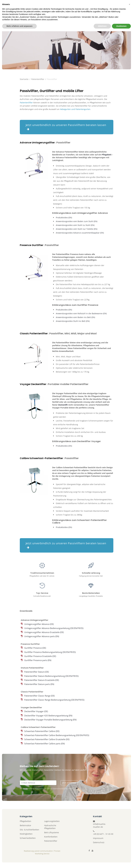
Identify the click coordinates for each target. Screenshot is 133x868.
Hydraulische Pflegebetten (50, 827)
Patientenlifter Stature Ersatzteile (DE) (42, 680)
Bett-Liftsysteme (52, 833)
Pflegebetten (25, 821)
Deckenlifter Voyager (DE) (36, 711)
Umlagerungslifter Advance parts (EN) (42, 636)
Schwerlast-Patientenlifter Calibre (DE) (42, 731)
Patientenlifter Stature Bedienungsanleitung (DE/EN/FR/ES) (51, 676)
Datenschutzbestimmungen (63, 789)
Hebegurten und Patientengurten (75, 109)
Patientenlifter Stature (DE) (37, 672)
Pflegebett (107, 155)
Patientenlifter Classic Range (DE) (39, 696)
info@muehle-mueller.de (99, 826)
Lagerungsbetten (52, 821)
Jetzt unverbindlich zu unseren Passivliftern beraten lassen (66, 127)
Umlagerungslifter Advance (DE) (39, 624)
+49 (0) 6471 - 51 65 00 (103, 834)
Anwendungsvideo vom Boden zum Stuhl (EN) (77, 221)
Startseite (24, 79)
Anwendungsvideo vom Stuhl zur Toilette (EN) (77, 229)
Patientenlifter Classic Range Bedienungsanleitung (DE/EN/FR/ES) (54, 700)
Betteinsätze (25, 826)
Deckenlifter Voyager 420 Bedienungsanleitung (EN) (48, 716)
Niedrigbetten (26, 834)
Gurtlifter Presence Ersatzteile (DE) (40, 656)
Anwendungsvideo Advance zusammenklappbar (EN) (80, 233)
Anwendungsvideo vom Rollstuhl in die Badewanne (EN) (81, 313)
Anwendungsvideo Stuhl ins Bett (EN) (73, 321)
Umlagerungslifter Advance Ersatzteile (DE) (44, 632)
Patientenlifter (38, 79)
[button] (129, 841)
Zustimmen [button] (121, 863)
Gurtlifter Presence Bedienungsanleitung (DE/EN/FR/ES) (50, 652)
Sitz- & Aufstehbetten (29, 830)
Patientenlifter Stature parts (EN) (39, 684)
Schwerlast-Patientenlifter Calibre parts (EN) (44, 744)
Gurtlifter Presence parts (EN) (38, 660)
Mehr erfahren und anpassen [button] (19, 863)
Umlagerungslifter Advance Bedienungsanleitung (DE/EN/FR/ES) (54, 628)
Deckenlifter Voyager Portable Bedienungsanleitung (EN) (50, 720)
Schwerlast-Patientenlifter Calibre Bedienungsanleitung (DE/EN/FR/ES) (57, 735)
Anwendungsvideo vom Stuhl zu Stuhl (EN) (75, 225)
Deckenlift (63, 405)
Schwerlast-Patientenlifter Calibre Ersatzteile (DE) (47, 739)
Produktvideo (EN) (64, 218)
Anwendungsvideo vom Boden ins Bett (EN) (75, 317)
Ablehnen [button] (102, 863)
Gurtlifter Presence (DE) (35, 648)
